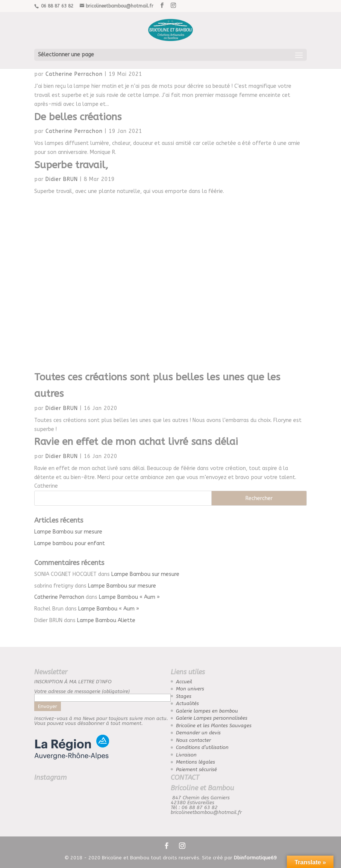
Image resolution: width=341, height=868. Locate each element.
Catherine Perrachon (74, 74)
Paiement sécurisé (196, 769)
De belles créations (78, 117)
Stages (184, 696)
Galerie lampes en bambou (207, 711)
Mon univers (190, 689)
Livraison (186, 755)
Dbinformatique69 (255, 858)
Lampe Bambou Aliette (106, 620)
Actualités (187, 703)
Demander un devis (198, 733)
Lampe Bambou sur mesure (68, 532)
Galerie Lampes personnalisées (212, 718)
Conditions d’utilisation (202, 747)
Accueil (184, 682)
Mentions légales (196, 762)
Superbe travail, (71, 165)
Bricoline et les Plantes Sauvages (214, 726)
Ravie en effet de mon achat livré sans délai (136, 442)
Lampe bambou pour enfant (70, 543)
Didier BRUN (62, 179)
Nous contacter (193, 740)
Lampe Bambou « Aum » (129, 597)
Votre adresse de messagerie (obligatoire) (102, 695)
